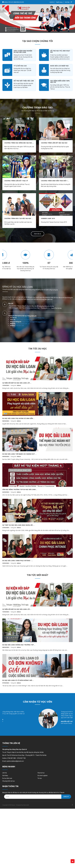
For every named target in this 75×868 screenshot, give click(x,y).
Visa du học (41, 773)
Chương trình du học (9, 781)
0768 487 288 (24, 267)
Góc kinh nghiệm (43, 776)
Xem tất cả (38, 234)
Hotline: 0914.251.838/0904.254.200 (14, 2)
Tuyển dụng (59, 2)
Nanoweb (26, 805)
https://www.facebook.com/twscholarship (37, 273)
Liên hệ (52, 2)
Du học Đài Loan (7, 778)
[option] (37, 19)
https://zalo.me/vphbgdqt (32, 268)
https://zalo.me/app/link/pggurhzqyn (35, 278)
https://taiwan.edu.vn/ (28, 269)
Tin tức (40, 778)
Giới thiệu (5, 776)
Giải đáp (67, 2)
